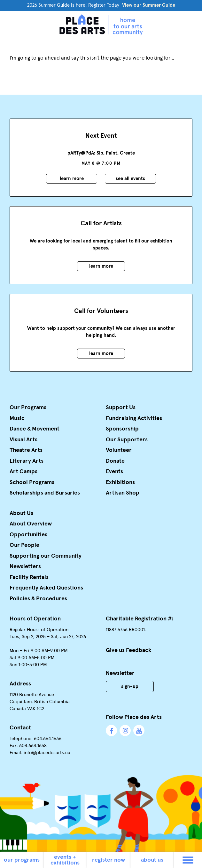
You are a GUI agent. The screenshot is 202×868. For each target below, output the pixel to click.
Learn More (72, 179)
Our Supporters (127, 440)
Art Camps (23, 472)
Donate (115, 461)
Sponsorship (122, 429)
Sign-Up (130, 687)
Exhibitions (120, 482)
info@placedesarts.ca (47, 753)
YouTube (139, 731)
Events (114, 472)
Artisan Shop (123, 493)
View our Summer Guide (149, 5)
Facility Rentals (29, 577)
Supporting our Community (46, 556)
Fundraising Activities (134, 418)
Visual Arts (23, 440)
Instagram (125, 731)
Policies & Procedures (38, 599)
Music (17, 418)
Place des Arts (101, 25)
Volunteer (119, 450)
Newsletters (25, 567)
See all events (130, 179)
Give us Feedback (129, 650)
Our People (24, 545)
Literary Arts (27, 461)
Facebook (111, 731)
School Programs (32, 482)
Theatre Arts (26, 450)
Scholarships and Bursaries (45, 493)
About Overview (31, 524)
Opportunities (28, 535)
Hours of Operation (35, 619)
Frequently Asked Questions (46, 588)
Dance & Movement (35, 429)
